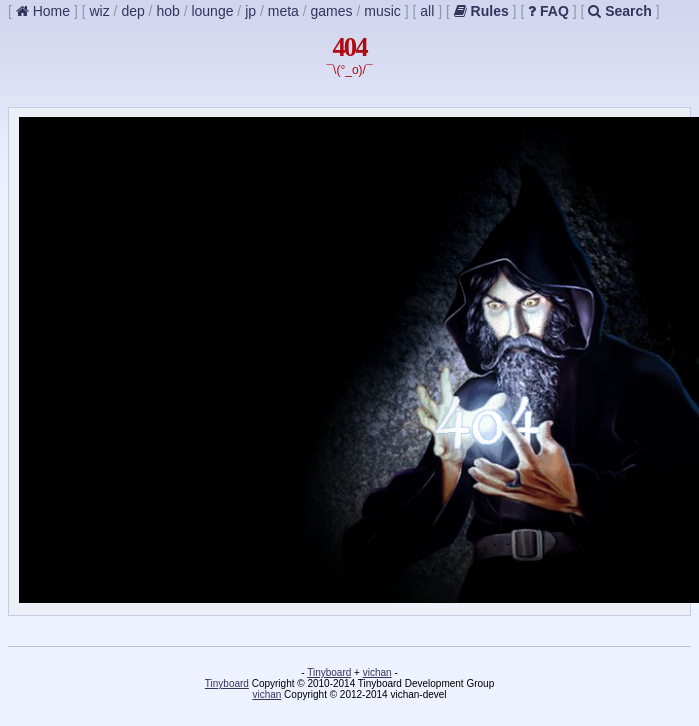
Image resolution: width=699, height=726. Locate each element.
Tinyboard (329, 672)
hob (167, 11)
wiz (99, 11)
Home (43, 11)
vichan (377, 672)
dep (132, 11)
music (382, 11)
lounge (212, 11)
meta (283, 11)
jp (250, 11)
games (332, 11)
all (427, 11)
